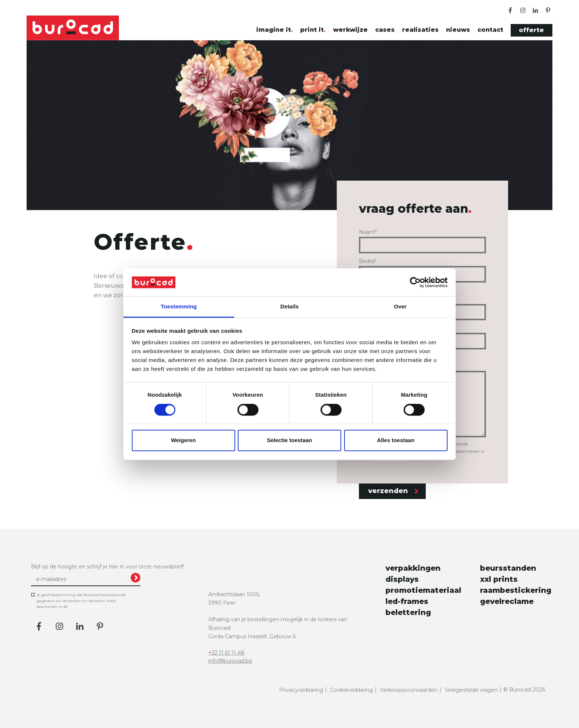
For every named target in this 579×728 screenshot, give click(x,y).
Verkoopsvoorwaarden (409, 690)
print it (312, 30)
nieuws (458, 30)
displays (402, 579)
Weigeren (183, 440)
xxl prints (499, 579)
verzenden (393, 491)
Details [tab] (289, 307)
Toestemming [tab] (179, 307)
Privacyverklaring (301, 690)
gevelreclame (507, 601)
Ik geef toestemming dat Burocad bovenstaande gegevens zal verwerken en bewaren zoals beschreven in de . (81, 601)
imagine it (274, 30)
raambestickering (514, 590)
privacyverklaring (85, 607)
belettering (408, 612)
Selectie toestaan (290, 440)
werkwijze (350, 30)
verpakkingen (413, 568)
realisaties (420, 30)
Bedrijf (367, 261)
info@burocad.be (230, 661)
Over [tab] (400, 307)
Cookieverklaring (352, 690)
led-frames (407, 601)
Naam (368, 232)
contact (490, 30)
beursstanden (508, 568)
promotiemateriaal (419, 590)
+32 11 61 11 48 (226, 653)
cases (385, 30)
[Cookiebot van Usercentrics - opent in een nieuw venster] (415, 282)
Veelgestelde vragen (471, 690)
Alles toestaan (396, 440)
